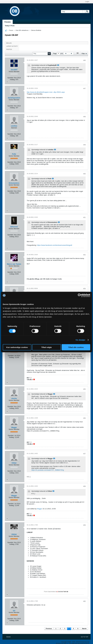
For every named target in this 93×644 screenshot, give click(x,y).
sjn (14, 611)
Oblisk (14, 534)
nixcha (14, 398)
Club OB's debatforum (22, 30)
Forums (8, 22)
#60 (84, 601)
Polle (14, 154)
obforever (14, 227)
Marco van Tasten (14, 264)
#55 (84, 389)
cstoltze (14, 126)
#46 (84, 60)
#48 (84, 117)
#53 (84, 289)
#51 (84, 217)
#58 (84, 486)
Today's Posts (10, 26)
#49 (84, 145)
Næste (84, 629)
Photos (9, 49)
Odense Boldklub (36, 30)
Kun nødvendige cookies (17, 347)
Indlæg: (13, 79)
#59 (84, 525)
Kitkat (14, 463)
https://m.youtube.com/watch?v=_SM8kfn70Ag (48, 470)
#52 (84, 255)
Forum (11, 30)
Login (87, 2)
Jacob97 (14, 70)
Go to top (85, 637)
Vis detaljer (80, 340)
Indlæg (9, 43)
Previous (49, 629)
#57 (84, 454)
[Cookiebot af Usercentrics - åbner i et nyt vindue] (80, 295)
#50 (84, 174)
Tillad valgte (46, 347)
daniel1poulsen (14, 98)
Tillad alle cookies (76, 347)
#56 (84, 418)
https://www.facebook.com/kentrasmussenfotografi (55, 245)
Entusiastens (14, 183)
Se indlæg (58, 65)
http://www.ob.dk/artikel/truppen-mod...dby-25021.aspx (46, 92)
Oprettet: (10, 78)
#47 (84, 89)
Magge (14, 427)
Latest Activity (12, 46)
